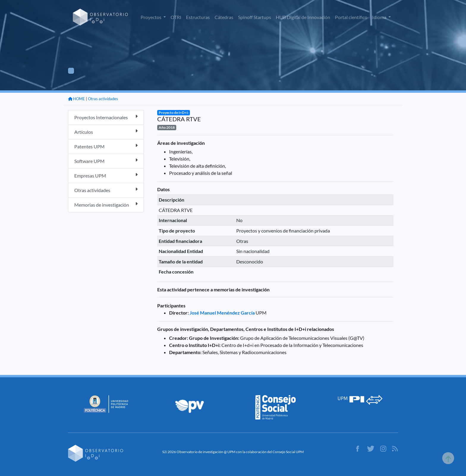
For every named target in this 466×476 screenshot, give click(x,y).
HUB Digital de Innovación (303, 17)
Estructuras (198, 17)
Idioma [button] (380, 17)
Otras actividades (103, 99)
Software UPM (106, 161)
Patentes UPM (106, 146)
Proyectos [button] (151, 17)
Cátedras (224, 17)
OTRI (176, 17)
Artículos (106, 132)
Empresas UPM (106, 175)
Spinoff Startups (255, 17)
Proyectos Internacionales (106, 117)
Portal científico (351, 17)
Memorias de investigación (106, 204)
